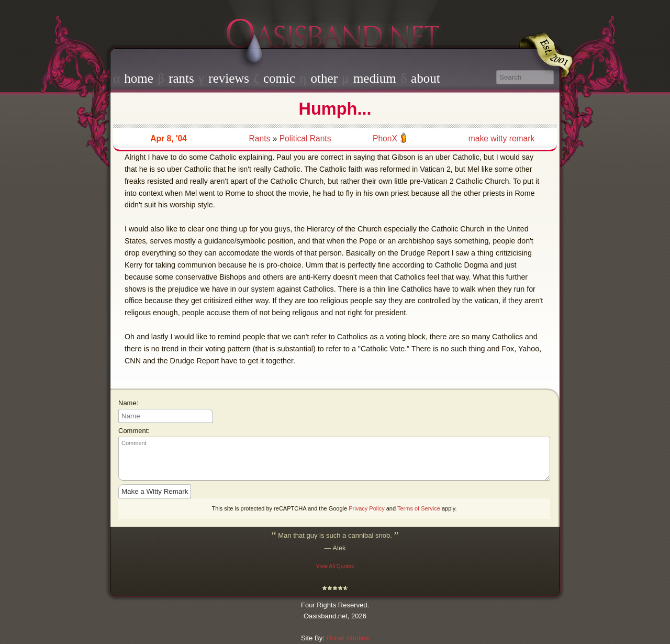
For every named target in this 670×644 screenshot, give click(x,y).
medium (375, 78)
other (324, 78)
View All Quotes (335, 566)
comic (279, 78)
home (139, 78)
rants (181, 78)
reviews (229, 78)
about (426, 78)
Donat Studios (348, 638)
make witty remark (502, 138)
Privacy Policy (366, 508)
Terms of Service (419, 508)
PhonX (385, 138)
